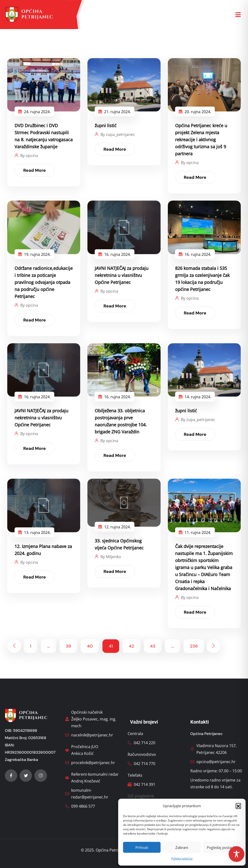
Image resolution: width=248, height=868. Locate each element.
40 (90, 646)
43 (153, 646)
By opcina (29, 156)
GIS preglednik (141, 796)
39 (69, 646)
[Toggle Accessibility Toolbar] (236, 854)
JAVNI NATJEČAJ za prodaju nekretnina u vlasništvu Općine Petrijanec (122, 275)
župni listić (106, 125)
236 (194, 646)
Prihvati (142, 847)
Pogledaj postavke (222, 847)
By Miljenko (111, 557)
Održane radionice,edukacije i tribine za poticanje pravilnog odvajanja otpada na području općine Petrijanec (44, 282)
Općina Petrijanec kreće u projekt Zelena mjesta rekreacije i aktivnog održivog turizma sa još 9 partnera (201, 140)
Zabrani (182, 847)
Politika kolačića (182, 858)
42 (132, 646)
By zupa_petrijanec (118, 134)
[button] (238, 806)
